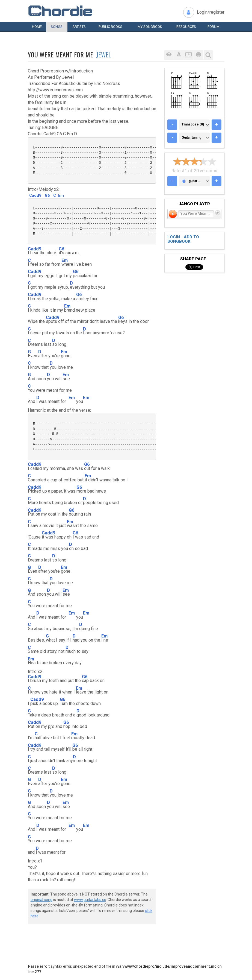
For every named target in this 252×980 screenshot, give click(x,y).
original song (41, 900)
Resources (186, 27)
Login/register (211, 12)
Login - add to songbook (183, 239)
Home (37, 27)
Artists (79, 27)
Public (110, 27)
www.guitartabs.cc (90, 900)
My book (150, 27)
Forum (214, 27)
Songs (57, 27)
